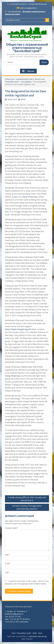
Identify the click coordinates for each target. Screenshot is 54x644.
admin (23, 99)
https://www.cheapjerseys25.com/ (21, 329)
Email (8, 563)
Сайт (7, 572)
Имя (8, 555)
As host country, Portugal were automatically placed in (27, 507)
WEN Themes (27, 639)
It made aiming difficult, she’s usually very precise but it (27, 499)
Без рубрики (26, 82)
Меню (28, 71)
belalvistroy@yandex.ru (28, 8)
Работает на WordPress (17, 636)
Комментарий (12, 528)
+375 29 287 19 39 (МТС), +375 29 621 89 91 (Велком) (28, 4)
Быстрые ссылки (13, 20)
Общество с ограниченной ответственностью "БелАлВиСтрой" (27, 48)
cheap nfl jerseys (30, 197)
